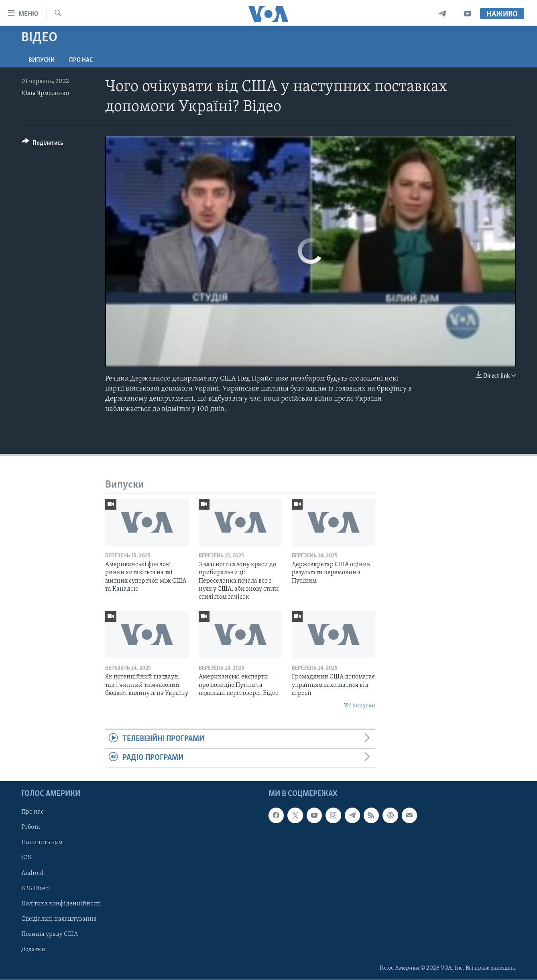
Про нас (81, 60)
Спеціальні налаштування (59, 919)
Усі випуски (360, 706)
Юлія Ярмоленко (45, 93)
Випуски (42, 60)
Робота (31, 828)
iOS (26, 858)
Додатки (33, 950)
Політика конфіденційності (61, 904)
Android (33, 873)
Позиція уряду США (50, 934)
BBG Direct (36, 889)
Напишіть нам (42, 843)
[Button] (43, 144)
